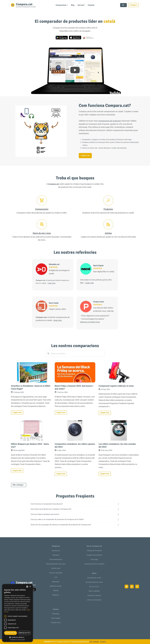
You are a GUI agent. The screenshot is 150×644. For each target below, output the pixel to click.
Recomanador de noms (94, 582)
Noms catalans (94, 591)
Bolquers (56, 595)
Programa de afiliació (94, 555)
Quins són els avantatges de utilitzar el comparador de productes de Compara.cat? (61, 525)
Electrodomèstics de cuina (56, 564)
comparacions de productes (109, 121)
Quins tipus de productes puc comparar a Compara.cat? (51, 509)
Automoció (56, 551)
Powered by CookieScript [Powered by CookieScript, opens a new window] (18, 640)
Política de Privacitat (94, 551)
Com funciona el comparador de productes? (47, 504)
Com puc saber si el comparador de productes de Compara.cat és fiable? (57, 519)
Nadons (56, 591)
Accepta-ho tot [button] (11, 633)
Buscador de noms (94, 578)
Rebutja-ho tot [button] (24, 633)
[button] (17, 637)
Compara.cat (54, 184)
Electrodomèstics (56, 559)
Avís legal (94, 559)
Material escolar (56, 586)
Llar (56, 577)
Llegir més (51, 283)
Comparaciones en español (94, 564)
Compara (134, 5)
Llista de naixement (94, 600)
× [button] (30, 587)
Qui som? (81, 5)
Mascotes (56, 582)
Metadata (56, 614)
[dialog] (17, 613)
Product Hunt (56, 623)
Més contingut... (19, 485)
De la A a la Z (94, 587)
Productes (108, 209)
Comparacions (61, 5)
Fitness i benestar (56, 573)
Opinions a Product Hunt (90, 322)
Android (96, 642)
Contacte (91, 5)
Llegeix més (85, 155)
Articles (108, 233)
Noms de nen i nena (42, 233)
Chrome (103, 642)
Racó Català (56, 618)
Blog (73, 5)
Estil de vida (56, 568)
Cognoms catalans (94, 595)
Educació (56, 555)
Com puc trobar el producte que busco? (45, 514)
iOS (91, 642)
